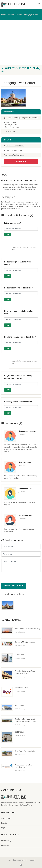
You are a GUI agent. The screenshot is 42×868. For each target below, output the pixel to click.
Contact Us (5, 845)
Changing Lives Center (32, 15)
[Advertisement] (21, 42)
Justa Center (20, 655)
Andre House (20, 705)
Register (4, 823)
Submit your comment (14, 586)
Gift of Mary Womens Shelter (25, 751)
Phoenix (19, 15)
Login (3, 828)
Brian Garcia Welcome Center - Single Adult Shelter (26, 672)
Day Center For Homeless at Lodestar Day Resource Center (26, 720)
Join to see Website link (14, 150)
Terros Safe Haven (22, 688)
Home (3, 15)
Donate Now (21, 161)
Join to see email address (15, 146)
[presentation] (18, 579)
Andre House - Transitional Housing (27, 629)
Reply (8, 235)
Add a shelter (6, 818)
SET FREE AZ (20, 732)
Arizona (11, 15)
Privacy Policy (6, 841)
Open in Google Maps (12, 127)
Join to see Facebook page (14, 155)
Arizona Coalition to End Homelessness (24, 766)
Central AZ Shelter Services (25, 642)
